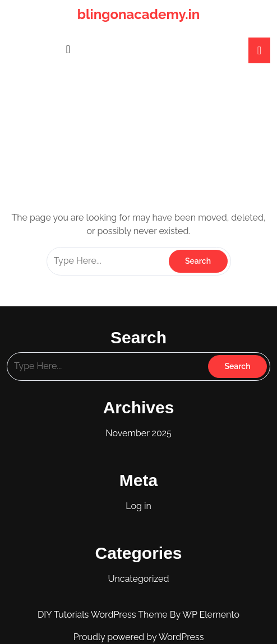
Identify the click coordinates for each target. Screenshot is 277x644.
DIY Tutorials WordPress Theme (104, 615)
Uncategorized (139, 579)
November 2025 (138, 433)
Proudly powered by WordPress (139, 637)
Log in (138, 506)
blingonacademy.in (138, 14)
